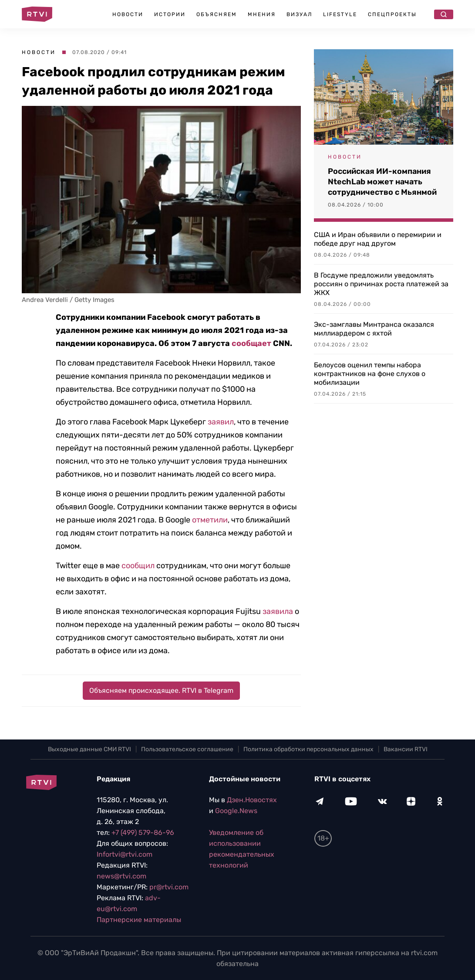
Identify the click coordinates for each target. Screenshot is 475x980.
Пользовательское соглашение (187, 749)
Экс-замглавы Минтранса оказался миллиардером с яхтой (374, 329)
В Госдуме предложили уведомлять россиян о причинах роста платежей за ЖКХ (381, 284)
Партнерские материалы (139, 920)
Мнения (262, 14)
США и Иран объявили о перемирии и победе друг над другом (378, 239)
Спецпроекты (392, 14)
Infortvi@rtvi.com (125, 854)
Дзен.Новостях (252, 800)
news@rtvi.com (121, 876)
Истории (170, 14)
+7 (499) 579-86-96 (143, 832)
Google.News (236, 811)
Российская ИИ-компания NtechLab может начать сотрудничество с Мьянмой (382, 182)
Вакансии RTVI (406, 749)
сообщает (251, 343)
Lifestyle (340, 14)
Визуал (299, 14)
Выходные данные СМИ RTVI (89, 749)
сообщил (138, 566)
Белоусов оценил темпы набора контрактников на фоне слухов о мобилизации (370, 374)
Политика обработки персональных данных (308, 749)
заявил (221, 422)
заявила (278, 611)
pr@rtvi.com (169, 887)
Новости (128, 14)
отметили (210, 520)
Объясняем (217, 14)
